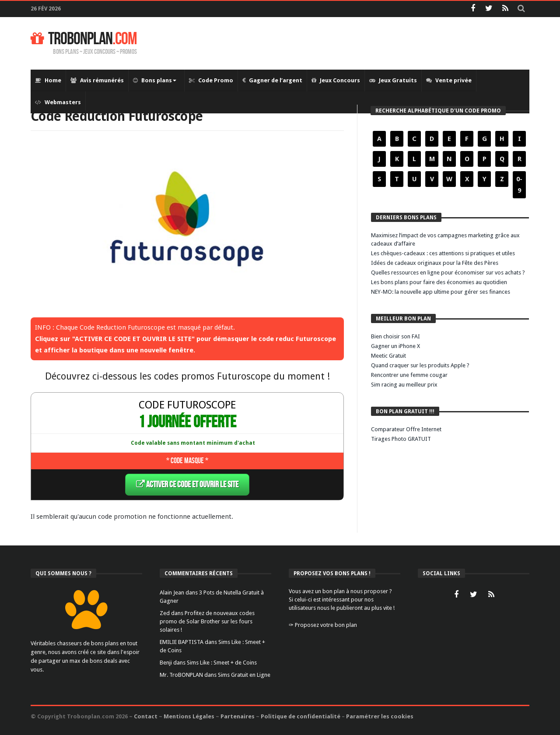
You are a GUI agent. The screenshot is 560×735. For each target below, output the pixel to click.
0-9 (519, 185)
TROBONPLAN (84, 39)
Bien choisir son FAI (395, 336)
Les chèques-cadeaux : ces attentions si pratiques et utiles (443, 253)
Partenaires (238, 716)
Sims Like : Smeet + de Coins (222, 662)
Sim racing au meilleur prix (404, 385)
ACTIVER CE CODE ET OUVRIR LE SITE (187, 484)
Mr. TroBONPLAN (181, 674)
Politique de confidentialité (301, 716)
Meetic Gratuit (388, 356)
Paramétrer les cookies (380, 716)
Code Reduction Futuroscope (125, 116)
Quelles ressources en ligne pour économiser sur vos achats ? (448, 273)
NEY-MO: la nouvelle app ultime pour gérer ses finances (441, 292)
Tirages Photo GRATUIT (401, 439)
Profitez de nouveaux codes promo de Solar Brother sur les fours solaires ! (207, 621)
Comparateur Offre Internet (406, 429)
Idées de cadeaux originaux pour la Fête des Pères (435, 263)
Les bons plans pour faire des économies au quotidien (439, 282)
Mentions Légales (189, 716)
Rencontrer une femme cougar (409, 375)
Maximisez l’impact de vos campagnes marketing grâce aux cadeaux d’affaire (445, 239)
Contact (146, 716)
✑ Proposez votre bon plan (323, 624)
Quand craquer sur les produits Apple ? (420, 365)
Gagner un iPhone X (395, 346)
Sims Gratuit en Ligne (244, 674)
